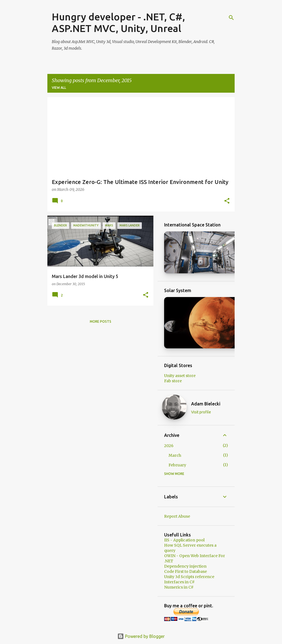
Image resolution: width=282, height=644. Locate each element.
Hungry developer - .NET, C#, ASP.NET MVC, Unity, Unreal (118, 22)
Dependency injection (185, 566)
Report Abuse (177, 516)
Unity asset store (180, 376)
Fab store (173, 381)
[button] (227, 201)
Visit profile (201, 412)
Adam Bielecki (206, 404)
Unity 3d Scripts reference (189, 577)
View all (59, 88)
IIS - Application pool (184, 540)
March (175, 455)
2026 (169, 446)
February (177, 465)
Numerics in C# (179, 587)
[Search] (231, 18)
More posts (101, 321)
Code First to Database (185, 571)
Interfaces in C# (179, 582)
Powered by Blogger (141, 636)
